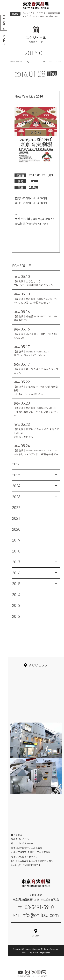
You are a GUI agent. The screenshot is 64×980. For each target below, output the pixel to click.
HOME (15, 14)
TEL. (36, 913)
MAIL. (36, 921)
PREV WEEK (16, 62)
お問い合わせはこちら (36, 250)
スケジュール (31, 16)
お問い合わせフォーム (36, 933)
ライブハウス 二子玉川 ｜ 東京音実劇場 (41, 13)
